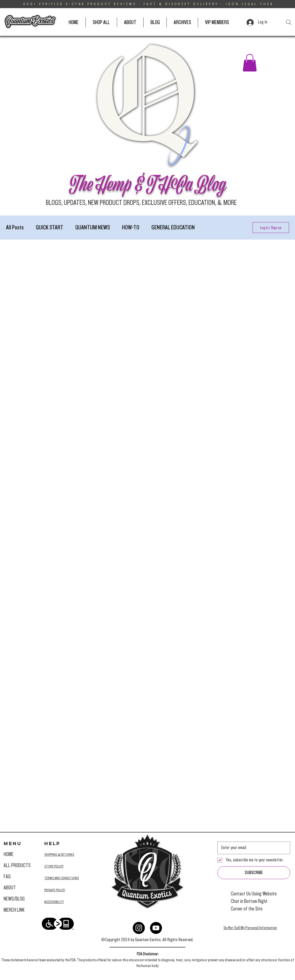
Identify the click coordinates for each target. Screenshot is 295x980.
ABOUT (10, 888)
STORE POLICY (54, 866)
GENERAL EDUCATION (173, 227)
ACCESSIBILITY (54, 902)
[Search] (289, 22)
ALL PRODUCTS (17, 865)
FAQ (7, 877)
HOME (9, 854)
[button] (250, 63)
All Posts (15, 227)
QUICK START (50, 227)
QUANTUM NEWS (93, 227)
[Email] (252, 848)
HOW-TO (131, 227)
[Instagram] (139, 928)
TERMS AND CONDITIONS (62, 878)
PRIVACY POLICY (55, 890)
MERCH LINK (14, 910)
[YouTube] (156, 928)
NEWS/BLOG (14, 899)
